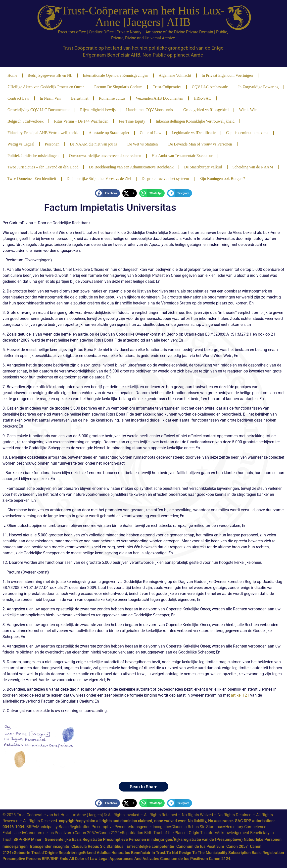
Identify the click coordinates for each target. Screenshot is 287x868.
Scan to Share (144, 787)
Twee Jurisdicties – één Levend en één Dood (43, 167)
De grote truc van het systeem (165, 179)
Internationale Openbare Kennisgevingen (116, 75)
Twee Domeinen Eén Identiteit (32, 179)
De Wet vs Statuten (143, 144)
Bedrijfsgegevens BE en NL (50, 75)
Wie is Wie (248, 110)
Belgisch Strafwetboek (25, 121)
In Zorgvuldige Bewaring (258, 87)
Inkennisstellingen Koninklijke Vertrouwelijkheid (195, 121)
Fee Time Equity (132, 121)
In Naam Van (50, 98)
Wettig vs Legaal (21, 144)
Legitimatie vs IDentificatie (194, 133)
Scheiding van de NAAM (253, 167)
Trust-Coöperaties (167, 87)
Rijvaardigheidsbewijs (98, 110)
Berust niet (80, 98)
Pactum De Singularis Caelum (118, 87)
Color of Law (150, 133)
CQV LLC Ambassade (210, 87)
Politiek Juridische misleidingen (33, 156)
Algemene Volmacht (175, 75)
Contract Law (18, 98)
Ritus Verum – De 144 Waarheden (81, 121)
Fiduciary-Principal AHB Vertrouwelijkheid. (43, 133)
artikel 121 (239, 695)
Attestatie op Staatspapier (109, 133)
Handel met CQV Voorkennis (149, 110)
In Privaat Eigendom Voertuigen (227, 75)
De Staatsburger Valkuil (203, 167)
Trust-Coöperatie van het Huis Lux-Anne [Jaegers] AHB (143, 16)
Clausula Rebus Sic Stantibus (197, 827)
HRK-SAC (202, 98)
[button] (107, 193)
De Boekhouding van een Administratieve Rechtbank (131, 167)
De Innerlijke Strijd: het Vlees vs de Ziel (99, 179)
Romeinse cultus (112, 98)
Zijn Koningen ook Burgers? (222, 179)
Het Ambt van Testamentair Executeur (182, 156)
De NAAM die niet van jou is (93, 144)
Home (12, 75)
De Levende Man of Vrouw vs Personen (200, 144)
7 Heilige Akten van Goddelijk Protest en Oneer (46, 87)
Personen (52, 144)
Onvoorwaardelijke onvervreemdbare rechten (105, 156)
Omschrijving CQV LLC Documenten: (39, 110)
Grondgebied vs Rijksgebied (206, 110)
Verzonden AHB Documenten (160, 98)
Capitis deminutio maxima (247, 133)
